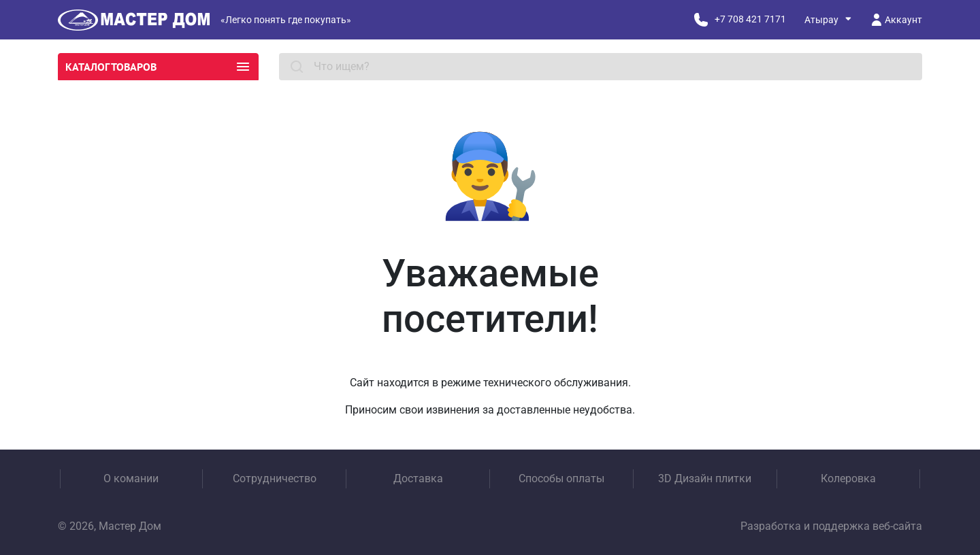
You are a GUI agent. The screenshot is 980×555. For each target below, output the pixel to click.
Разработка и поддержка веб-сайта (831, 526)
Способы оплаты (561, 478)
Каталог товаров (158, 67)
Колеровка (848, 478)
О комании (131, 478)
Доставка (418, 478)
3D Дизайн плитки (705, 478)
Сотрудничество (275, 478)
